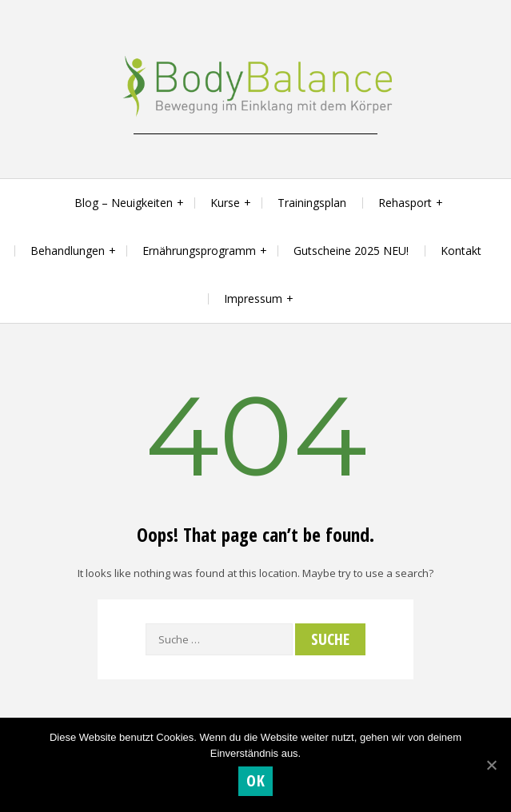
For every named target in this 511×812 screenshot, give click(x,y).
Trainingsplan (312, 203)
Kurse (225, 203)
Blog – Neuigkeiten (124, 203)
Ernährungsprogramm (199, 251)
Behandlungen (68, 251)
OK (255, 780)
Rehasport (405, 203)
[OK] (491, 765)
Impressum (253, 299)
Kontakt (461, 251)
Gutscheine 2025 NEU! (351, 251)
